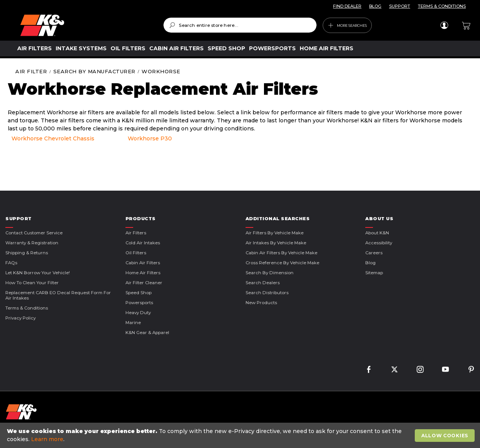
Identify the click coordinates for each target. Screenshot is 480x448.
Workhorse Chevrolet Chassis (53, 138)
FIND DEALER (347, 6)
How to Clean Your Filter (32, 283)
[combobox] (240, 25)
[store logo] (86, 25)
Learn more (47, 439)
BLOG (375, 6)
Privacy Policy (21, 318)
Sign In (444, 25)
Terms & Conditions (27, 308)
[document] (241, 435)
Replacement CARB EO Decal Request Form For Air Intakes (58, 295)
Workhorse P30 (150, 138)
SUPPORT (400, 6)
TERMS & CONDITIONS (442, 6)
